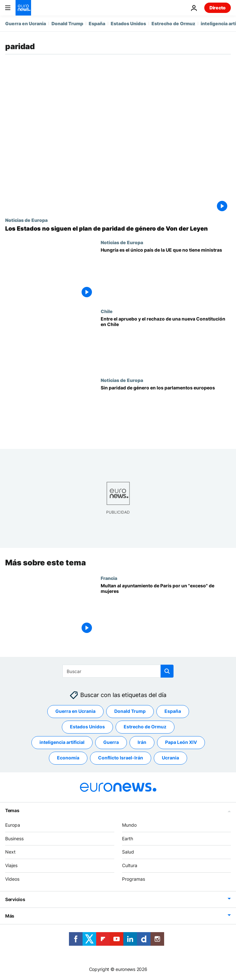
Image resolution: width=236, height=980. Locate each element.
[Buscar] (118, 671)
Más (10, 916)
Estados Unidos (128, 23)
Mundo (129, 825)
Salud (128, 852)
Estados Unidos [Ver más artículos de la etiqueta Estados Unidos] (87, 727)
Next (10, 852)
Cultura (130, 865)
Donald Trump (67, 23)
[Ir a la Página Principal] (23, 8)
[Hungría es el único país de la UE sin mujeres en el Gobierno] (166, 274)
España (97, 23)
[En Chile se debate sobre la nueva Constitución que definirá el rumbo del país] (166, 343)
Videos (12, 879)
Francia (109, 578)
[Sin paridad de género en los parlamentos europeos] (166, 412)
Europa (13, 825)
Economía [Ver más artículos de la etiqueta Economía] (68, 758)
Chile (107, 311)
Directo (218, 8)
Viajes (11, 865)
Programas (134, 879)
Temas (12, 810)
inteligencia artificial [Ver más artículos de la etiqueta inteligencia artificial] (62, 742)
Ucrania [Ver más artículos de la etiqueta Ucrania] (170, 758)
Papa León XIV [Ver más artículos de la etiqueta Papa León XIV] (181, 742)
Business (14, 838)
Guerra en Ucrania (26, 23)
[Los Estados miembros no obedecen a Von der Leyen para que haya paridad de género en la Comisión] (118, 229)
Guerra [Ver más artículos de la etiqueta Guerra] (111, 742)
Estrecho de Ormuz (173, 23)
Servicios (15, 899)
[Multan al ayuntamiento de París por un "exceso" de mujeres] (166, 610)
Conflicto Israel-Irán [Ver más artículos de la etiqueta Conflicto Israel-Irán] (121, 758)
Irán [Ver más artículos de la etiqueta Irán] (142, 742)
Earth (128, 838)
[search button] (167, 671)
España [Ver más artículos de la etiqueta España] (173, 711)
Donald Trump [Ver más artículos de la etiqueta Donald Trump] (130, 711)
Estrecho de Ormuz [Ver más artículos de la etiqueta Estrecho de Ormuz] (145, 727)
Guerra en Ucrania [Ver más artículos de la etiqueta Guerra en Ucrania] (75, 711)
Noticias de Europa (26, 220)
